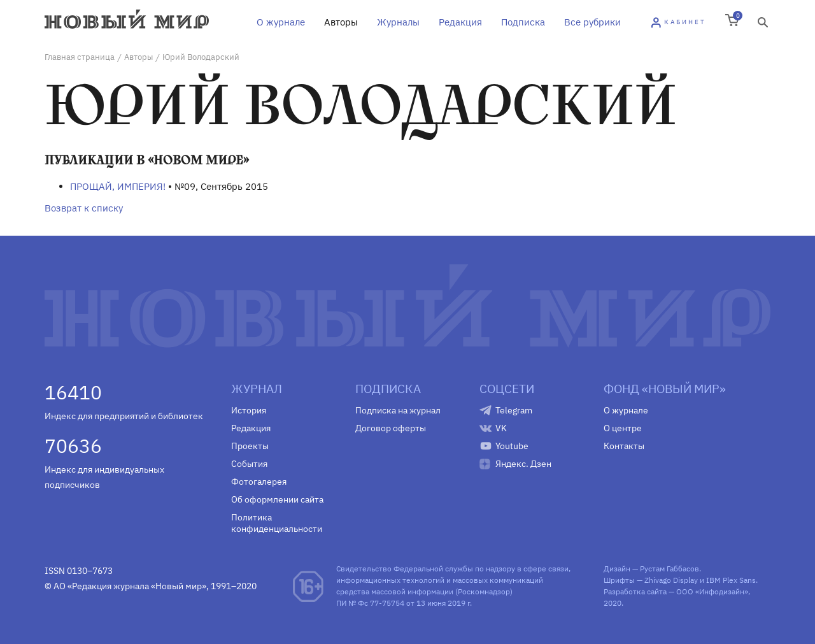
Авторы (341, 22)
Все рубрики (592, 22)
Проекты (250, 446)
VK (501, 428)
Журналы (398, 22)
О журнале (281, 22)
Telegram (514, 410)
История (249, 410)
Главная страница (80, 57)
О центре (623, 428)
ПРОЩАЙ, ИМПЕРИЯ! (118, 186)
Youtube (512, 446)
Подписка (523, 22)
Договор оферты (391, 428)
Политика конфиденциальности (277, 523)
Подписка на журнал (398, 410)
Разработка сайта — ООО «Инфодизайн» (676, 591)
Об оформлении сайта (277, 499)
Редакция (460, 22)
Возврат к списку (84, 208)
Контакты (624, 446)
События (249, 464)
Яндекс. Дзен (523, 464)
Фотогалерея (259, 482)
